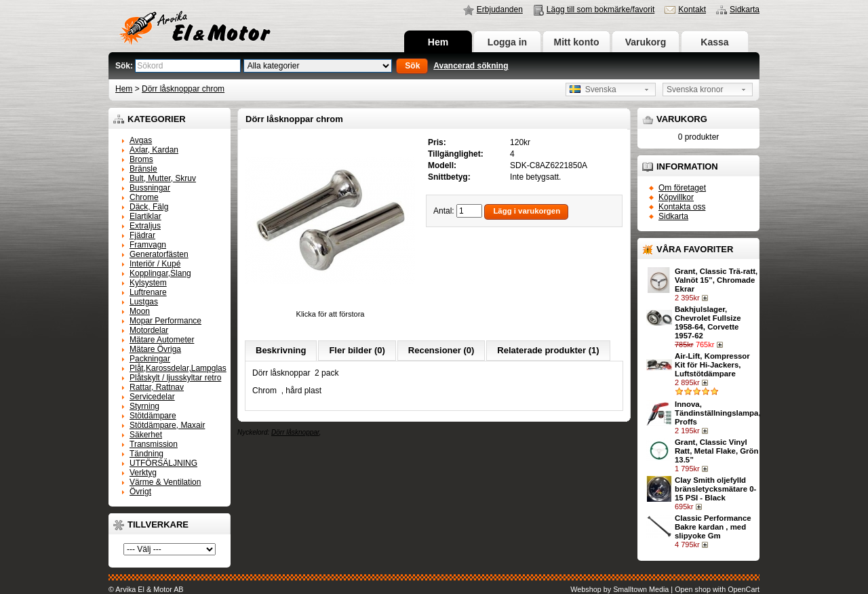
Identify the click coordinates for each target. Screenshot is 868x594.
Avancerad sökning (471, 66)
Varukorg (646, 42)
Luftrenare (148, 292)
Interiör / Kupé (155, 264)
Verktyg (143, 473)
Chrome (144, 197)
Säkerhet (146, 435)
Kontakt (692, 9)
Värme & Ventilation (165, 482)
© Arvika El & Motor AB (146, 589)
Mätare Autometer (162, 340)
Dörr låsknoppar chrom (183, 89)
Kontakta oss (682, 207)
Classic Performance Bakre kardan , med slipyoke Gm (713, 527)
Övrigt (140, 492)
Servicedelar (152, 397)
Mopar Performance (165, 321)
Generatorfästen (159, 254)
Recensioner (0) (441, 350)
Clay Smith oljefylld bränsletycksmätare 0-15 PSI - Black (715, 489)
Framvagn (148, 245)
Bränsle (143, 169)
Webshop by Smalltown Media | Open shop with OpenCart (665, 589)
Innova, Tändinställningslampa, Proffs (718, 413)
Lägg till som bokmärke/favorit (600, 9)
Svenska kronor (695, 90)
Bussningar (150, 188)
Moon (140, 311)
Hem (438, 42)
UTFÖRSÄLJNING (163, 463)
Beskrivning (281, 350)
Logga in (507, 42)
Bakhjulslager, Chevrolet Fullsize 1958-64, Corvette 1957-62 (708, 322)
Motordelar (149, 330)
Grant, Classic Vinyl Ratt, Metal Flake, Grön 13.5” (716, 451)
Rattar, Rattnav (157, 387)
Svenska (593, 90)
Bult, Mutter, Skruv (163, 178)
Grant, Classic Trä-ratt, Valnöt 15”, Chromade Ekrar (716, 280)
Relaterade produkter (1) (548, 350)
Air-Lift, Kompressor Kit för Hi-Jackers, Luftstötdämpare (712, 365)
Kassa (714, 42)
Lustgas (144, 302)
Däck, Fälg (149, 207)
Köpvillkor (676, 197)
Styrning (144, 406)
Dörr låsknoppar (295, 432)
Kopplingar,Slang (160, 273)
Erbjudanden (500, 9)
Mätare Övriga (155, 349)
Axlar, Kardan (154, 150)
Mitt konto (577, 42)
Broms (141, 159)
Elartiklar (145, 216)
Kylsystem (148, 283)
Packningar (150, 359)
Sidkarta (745, 9)
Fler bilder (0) (357, 350)
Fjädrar (142, 235)
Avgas (141, 140)
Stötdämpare (153, 416)
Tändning (146, 454)
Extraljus (145, 226)
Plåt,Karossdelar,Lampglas (178, 368)
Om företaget (682, 188)
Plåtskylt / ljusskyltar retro (175, 378)
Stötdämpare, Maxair (167, 425)
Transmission (154, 444)
